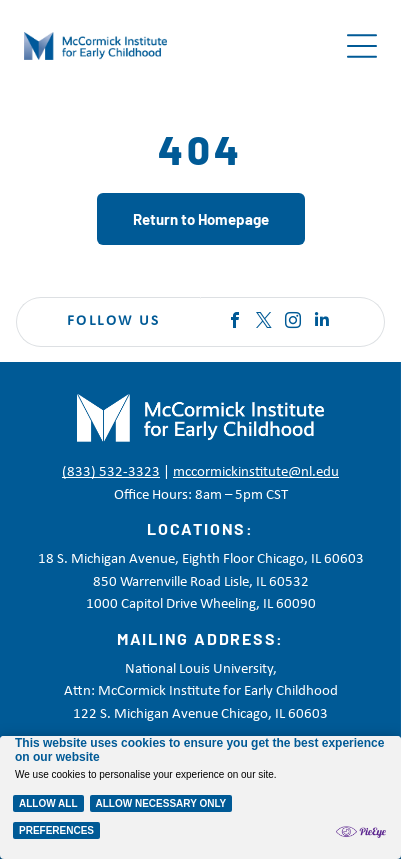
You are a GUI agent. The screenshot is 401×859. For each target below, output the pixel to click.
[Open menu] (362, 46)
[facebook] (235, 322)
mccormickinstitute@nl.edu (256, 472)
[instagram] (293, 322)
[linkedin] (322, 322)
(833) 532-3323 (111, 472)
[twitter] (264, 322)
